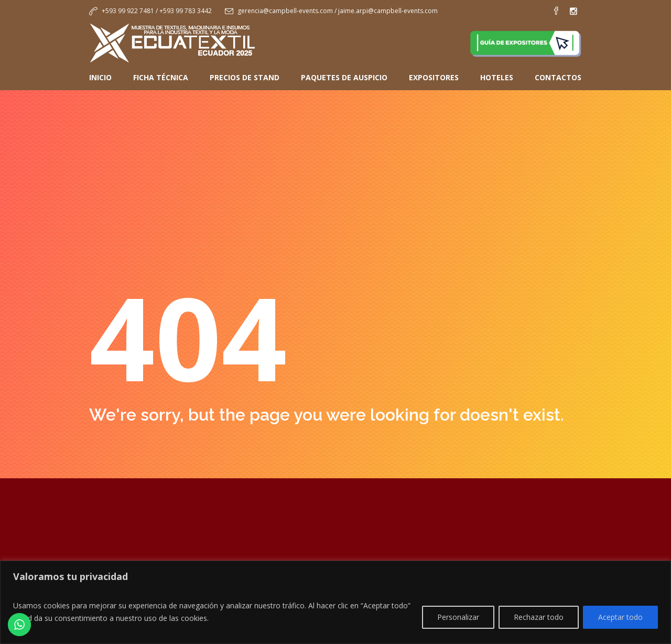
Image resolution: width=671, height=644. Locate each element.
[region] (335, 602)
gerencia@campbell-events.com (285, 11)
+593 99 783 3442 (186, 11)
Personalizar (458, 617)
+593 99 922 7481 (128, 11)
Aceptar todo (620, 617)
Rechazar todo (539, 617)
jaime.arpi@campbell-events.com (388, 11)
